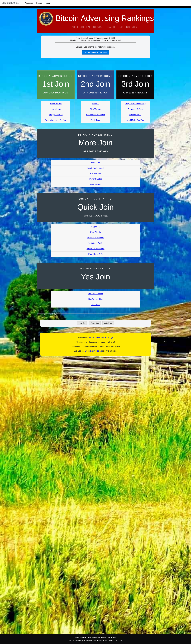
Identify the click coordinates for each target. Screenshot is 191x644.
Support (119, 640)
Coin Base (95, 305)
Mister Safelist (95, 179)
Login (48, 3)
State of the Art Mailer (95, 115)
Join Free (108, 323)
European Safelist (135, 109)
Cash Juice (95, 120)
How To (82, 323)
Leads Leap (56, 109)
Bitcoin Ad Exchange (96, 249)
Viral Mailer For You (135, 120)
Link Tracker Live (96, 299)
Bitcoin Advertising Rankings (95, 24)
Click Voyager (95, 109)
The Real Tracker (96, 294)
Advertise (29, 3)
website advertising (93, 351)
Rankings (98, 640)
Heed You (95, 163)
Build (105, 640)
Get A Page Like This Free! (96, 52)
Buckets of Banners (96, 238)
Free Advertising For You (56, 120)
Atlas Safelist (95, 184)
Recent (39, 3)
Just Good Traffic (96, 243)
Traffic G (95, 104)
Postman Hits (95, 173)
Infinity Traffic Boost (95, 168)
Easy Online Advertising (135, 104)
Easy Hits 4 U (135, 115)
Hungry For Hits (56, 115)
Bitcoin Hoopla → (11, 3)
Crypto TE (95, 227)
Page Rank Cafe (95, 254)
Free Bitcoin (95, 232)
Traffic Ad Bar (56, 104)
